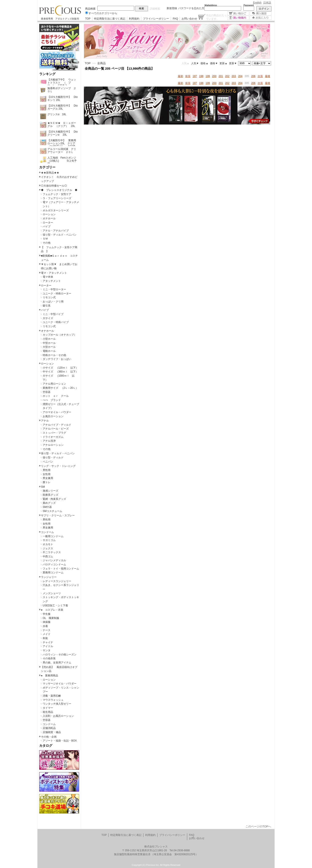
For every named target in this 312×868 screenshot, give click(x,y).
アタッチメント (52, 281)
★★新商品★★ (50, 173)
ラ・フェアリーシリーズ (57, 198)
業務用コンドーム (53, 573)
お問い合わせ (189, 19)
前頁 (188, 76)
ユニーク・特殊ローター (57, 294)
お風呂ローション (53, 416)
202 (227, 76)
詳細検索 (155, 9)
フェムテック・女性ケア (57, 194)
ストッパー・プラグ (54, 433)
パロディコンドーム (54, 564)
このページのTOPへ (258, 826)
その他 (47, 243)
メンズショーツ (52, 593)
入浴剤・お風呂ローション (58, 716)
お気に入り (261, 18)
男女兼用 (48, 478)
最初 (180, 76)
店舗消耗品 (49, 728)
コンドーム (47, 532)
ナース (47, 630)
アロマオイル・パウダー (57, 412)
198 (201, 76)
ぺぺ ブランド (52, 400)
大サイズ (48, 318)
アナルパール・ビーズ (56, 429)
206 (253, 76)
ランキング (47, 74)
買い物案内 (238, 18)
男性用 (47, 470)
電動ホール (49, 351)
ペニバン (48, 462)
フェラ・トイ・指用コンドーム (61, 569)
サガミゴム (49, 540)
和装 (45, 638)
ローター (48, 223)
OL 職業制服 (52, 618)
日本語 (267, 3)
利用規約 (134, 19)
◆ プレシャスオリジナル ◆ (59, 190)
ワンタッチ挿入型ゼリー (57, 704)
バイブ (47, 226)
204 (240, 76)
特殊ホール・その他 (54, 355)
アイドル (48, 646)
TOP (88, 19)
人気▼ (195, 63)
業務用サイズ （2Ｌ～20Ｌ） (60, 388)
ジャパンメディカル (54, 560)
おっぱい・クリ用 (53, 302)
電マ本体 (48, 277)
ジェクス (48, 548)
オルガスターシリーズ (56, 210)
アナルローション (53, 445)
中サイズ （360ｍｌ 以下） (60, 372)
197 (195, 76)
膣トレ (47, 482)
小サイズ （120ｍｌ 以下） (60, 368)
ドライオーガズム (53, 437)
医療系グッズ (50, 495)
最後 (268, 76)
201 (221, 76)
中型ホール (49, 343)
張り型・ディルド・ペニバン (60, 235)
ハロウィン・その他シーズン (60, 655)
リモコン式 (49, 297)
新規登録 (172, 8)
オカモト (48, 544)
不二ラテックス (52, 552)
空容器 (47, 392)
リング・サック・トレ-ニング (58, 466)
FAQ (175, 19)
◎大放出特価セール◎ (54, 186)
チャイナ (48, 642)
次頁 (260, 76)
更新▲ (223, 63)
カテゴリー (47, 167)
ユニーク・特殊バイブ (56, 322)
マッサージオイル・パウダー (60, 684)
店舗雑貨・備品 (52, 732)
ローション (49, 214)
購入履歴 (261, 13)
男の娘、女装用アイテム (57, 663)
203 (234, 76)
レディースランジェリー (57, 581)
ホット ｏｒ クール (57, 396)
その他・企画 (49, 737)
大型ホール (49, 347)
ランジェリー (49, 577)
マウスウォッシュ (53, 700)
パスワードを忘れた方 (191, 8)
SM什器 (47, 507)
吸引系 (47, 306)
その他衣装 (49, 658)
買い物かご (238, 13)
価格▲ (204, 63)
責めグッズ (49, 503)
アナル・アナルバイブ (56, 231)
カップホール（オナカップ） (60, 335)
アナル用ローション (54, 384)
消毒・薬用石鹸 (52, 696)
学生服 (47, 614)
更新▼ (233, 63)
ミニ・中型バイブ (53, 314)
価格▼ (214, 63)
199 (208, 76)
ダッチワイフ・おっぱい (57, 359)
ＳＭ (45, 239)
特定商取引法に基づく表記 (110, 19)
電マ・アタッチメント (54, 273)
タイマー (48, 708)
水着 (45, 626)
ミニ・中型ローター (54, 289)
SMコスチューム (52, 511)
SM (43, 487)
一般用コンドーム (53, 536)
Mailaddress (211, 5)
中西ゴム (48, 556)
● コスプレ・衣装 (52, 610)
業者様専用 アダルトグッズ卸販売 (60, 19)
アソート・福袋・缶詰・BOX (60, 741)
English (257, 3)
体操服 (47, 622)
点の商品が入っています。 (216, 17)
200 (214, 76)
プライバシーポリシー (156, 19)
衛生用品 (48, 712)
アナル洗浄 (49, 441)
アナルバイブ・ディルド (57, 425)
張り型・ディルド (53, 458)
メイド (47, 634)
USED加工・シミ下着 (55, 605)
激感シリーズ (50, 491)
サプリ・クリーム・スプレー (58, 515)
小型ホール (49, 339)
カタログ (46, 746)
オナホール (49, 218)
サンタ (47, 650)
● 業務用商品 (50, 676)
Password (249, 5)
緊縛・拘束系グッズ (54, 499)
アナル (45, 421)
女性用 (47, 474)
